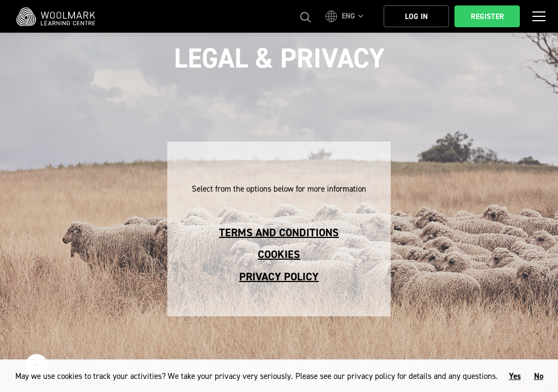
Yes (515, 376)
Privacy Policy (279, 277)
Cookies (279, 254)
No (539, 376)
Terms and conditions (279, 232)
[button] (346, 16)
